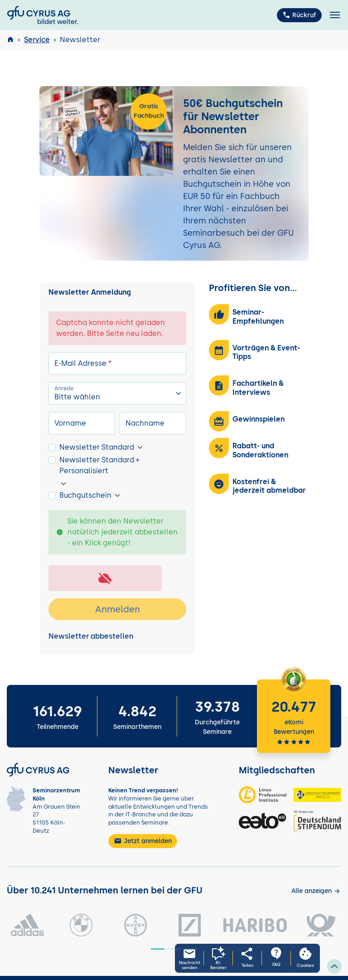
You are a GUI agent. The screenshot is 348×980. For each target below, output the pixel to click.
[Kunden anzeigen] (316, 891)
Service (37, 40)
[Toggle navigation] (335, 15)
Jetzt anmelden (143, 841)
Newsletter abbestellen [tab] (91, 636)
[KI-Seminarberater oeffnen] (218, 958)
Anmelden (118, 609)
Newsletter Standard (97, 447)
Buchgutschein (85, 495)
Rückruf (299, 15)
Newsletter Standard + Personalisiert (99, 465)
